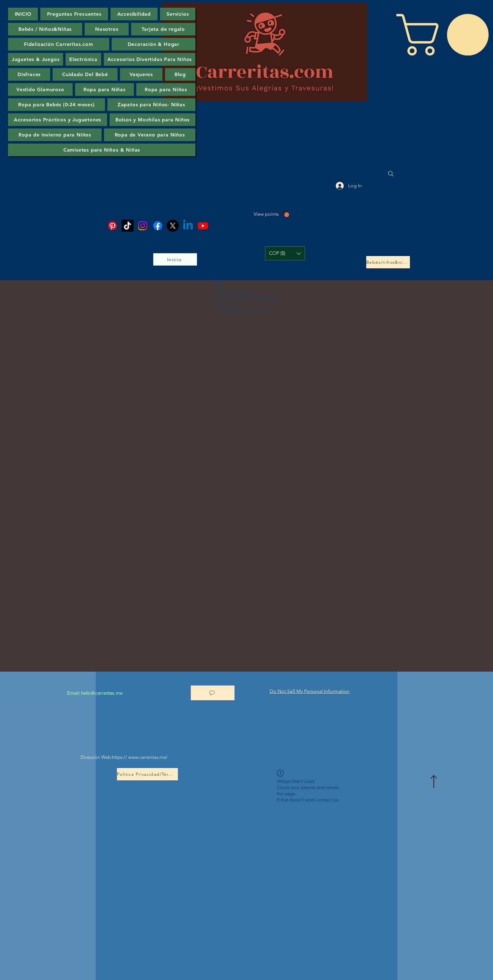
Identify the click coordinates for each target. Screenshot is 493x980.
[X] (173, 226)
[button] (285, 253)
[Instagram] (143, 226)
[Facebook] (158, 226)
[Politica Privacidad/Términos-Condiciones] (147, 774)
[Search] (391, 174)
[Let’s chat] (213, 693)
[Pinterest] (112, 226)
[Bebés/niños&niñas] (388, 262)
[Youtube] (203, 226)
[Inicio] (175, 259)
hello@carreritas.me (102, 693)
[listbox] (285, 253)
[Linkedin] (188, 226)
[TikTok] (128, 226)
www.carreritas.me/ (148, 757)
